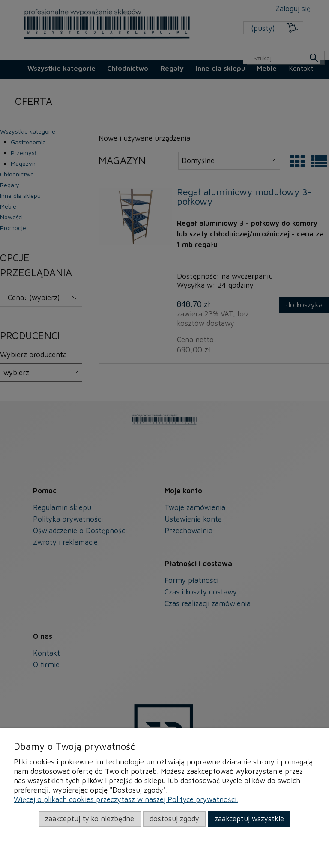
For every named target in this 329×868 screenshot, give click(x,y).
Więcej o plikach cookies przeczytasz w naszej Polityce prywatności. (126, 799)
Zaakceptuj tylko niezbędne (90, 819)
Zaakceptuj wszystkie (249, 819)
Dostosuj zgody (174, 819)
